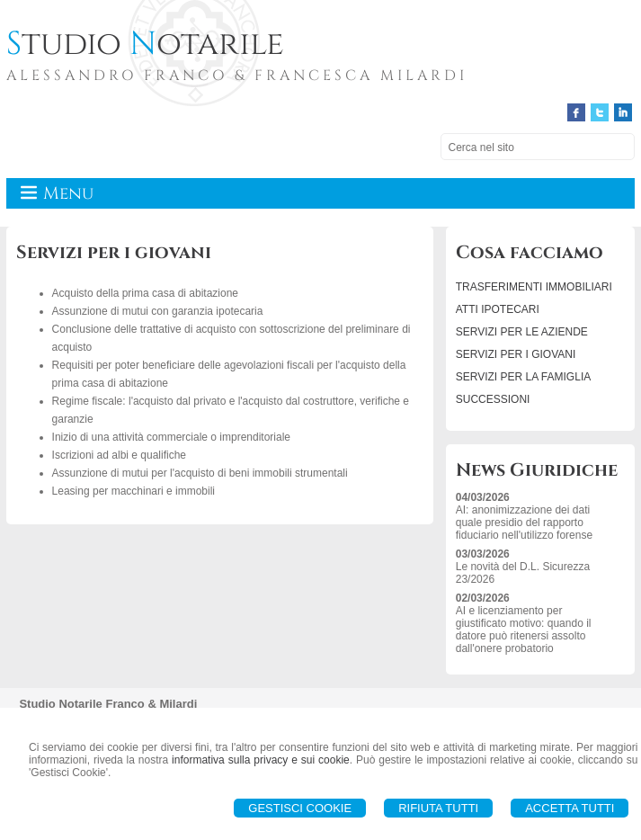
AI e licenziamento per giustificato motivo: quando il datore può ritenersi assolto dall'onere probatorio (524, 630)
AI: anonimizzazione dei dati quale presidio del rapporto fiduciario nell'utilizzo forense (524, 523)
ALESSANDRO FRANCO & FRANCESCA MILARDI (237, 76)
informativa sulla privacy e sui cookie (261, 760)
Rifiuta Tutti (438, 808)
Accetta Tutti (570, 808)
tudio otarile (145, 44)
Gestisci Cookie (300, 808)
